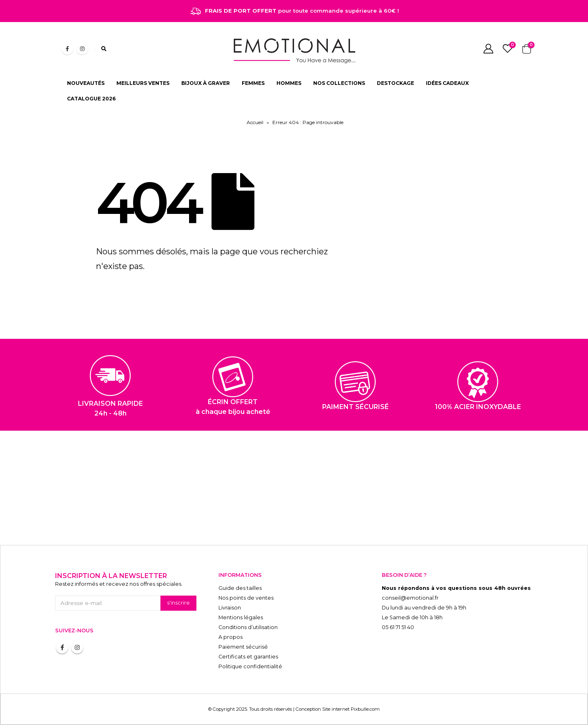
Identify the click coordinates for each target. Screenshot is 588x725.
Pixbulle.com (365, 709)
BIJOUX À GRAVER (206, 83)
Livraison (230, 608)
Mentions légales (241, 617)
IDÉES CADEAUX (447, 83)
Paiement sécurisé (243, 647)
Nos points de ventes (246, 598)
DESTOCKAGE (395, 83)
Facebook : (62, 647)
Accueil (255, 122)
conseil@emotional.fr (410, 598)
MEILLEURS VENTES (143, 83)
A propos (231, 637)
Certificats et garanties (248, 657)
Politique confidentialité (250, 666)
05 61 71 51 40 (398, 627)
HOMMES (289, 83)
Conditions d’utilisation (248, 627)
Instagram (77, 647)
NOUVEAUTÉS (86, 83)
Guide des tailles (240, 588)
